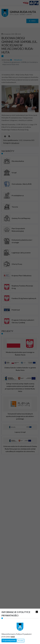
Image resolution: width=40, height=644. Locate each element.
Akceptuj (21, 640)
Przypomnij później (9, 640)
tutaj (13, 637)
